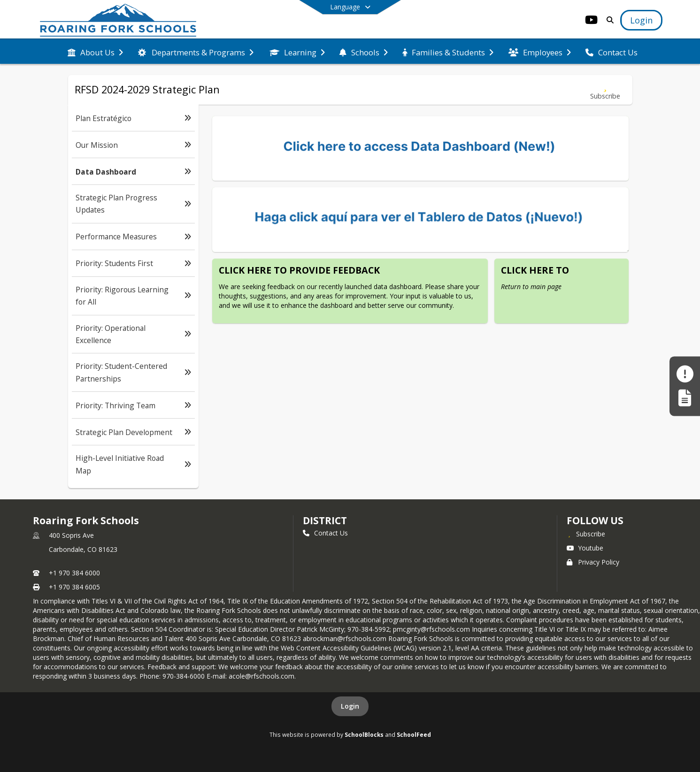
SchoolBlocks (364, 734)
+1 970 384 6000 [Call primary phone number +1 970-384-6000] (74, 573)
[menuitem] (95, 52)
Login (350, 706)
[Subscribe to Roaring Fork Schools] (586, 534)
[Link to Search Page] (608, 20)
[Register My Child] (685, 398)
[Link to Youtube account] (591, 21)
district (325, 520)
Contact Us (325, 533)
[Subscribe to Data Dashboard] (605, 90)
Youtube (585, 548)
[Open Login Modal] (641, 20)
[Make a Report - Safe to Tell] (685, 374)
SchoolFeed (414, 734)
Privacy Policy (593, 562)
